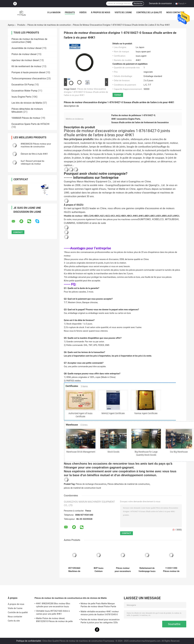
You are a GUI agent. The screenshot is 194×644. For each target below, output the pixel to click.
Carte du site (14, 621)
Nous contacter (175, 12)
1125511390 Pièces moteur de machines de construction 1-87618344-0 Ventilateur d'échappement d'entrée (171, 570)
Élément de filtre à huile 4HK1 (34, 154)
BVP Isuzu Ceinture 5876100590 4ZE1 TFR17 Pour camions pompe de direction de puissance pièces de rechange (98, 570)
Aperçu (11, 25)
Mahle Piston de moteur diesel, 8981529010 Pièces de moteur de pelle (54, 620)
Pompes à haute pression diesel (28, 72)
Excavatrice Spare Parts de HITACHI (31, 124)
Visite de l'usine (123, 12)
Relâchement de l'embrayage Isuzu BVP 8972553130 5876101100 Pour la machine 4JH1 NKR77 (147, 570)
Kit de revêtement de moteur (27, 66)
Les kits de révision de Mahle (27, 103)
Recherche (138, 4)
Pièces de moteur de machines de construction (49, 25)
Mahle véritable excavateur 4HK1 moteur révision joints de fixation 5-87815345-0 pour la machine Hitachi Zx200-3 (100, 613)
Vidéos (83, 12)
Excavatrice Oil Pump (23, 85)
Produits (70, 12)
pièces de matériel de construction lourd (83, 488)
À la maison (54, 12)
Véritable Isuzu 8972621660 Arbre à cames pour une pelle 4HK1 (53, 612)
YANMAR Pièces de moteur (26, 118)
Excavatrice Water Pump (24, 91)
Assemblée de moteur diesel (27, 48)
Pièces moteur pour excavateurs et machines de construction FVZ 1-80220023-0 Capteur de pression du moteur (123, 570)
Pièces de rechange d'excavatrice (91, 484)
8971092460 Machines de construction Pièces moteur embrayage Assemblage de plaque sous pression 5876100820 (74, 570)
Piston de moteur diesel (24, 54)
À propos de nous (101, 12)
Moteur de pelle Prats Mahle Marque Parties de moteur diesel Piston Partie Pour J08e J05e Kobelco (98, 605)
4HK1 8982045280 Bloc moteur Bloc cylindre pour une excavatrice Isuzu (53, 605)
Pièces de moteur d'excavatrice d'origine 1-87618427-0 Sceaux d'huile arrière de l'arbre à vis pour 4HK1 (86, 92)
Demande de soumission (160, 3)
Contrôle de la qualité (149, 12)
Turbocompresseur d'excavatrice (29, 78)
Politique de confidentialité (29, 641)
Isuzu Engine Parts (21, 97)
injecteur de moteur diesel (25, 60)
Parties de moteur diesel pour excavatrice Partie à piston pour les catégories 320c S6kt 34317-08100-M (100, 621)
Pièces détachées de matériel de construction (129, 484)
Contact (118, 95)
